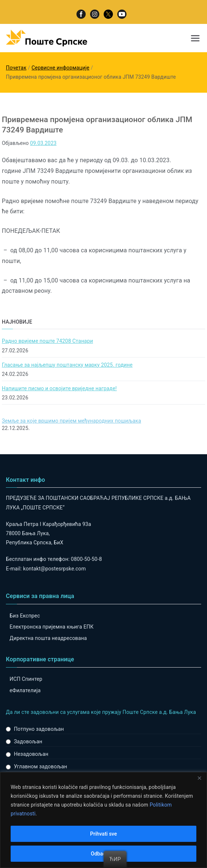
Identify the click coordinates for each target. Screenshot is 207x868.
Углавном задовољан (41, 766)
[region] (103, 820)
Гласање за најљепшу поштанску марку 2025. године (67, 365)
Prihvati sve (103, 834)
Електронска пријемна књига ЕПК (51, 627)
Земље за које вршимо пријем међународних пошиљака (72, 421)
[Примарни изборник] (195, 38)
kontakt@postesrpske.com (55, 569)
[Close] (199, 778)
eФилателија (25, 690)
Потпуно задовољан (39, 729)
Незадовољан (31, 754)
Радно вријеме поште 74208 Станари (47, 341)
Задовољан (28, 741)
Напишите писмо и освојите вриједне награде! (59, 388)
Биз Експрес (25, 616)
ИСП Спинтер (26, 679)
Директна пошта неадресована (48, 638)
